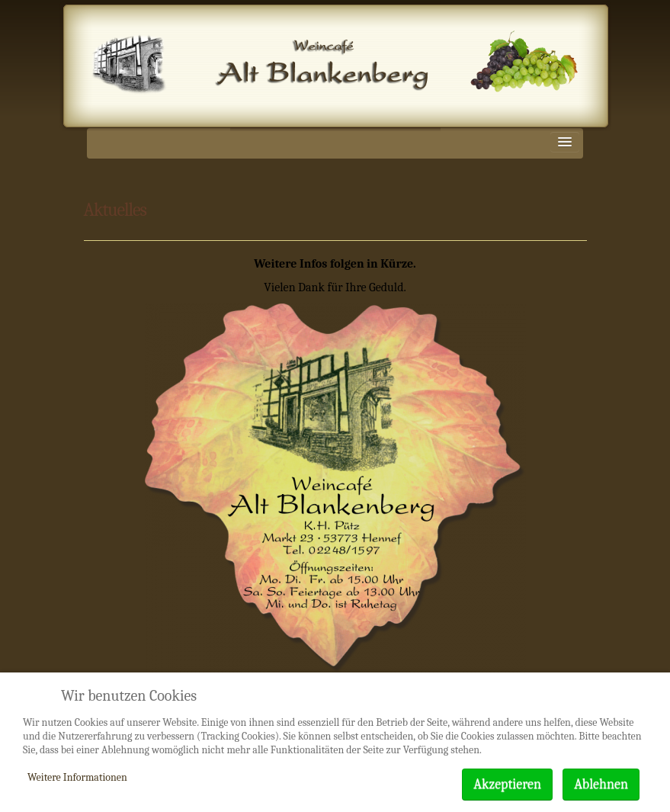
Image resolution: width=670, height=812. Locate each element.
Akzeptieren (507, 784)
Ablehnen (601, 784)
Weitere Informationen (77, 777)
